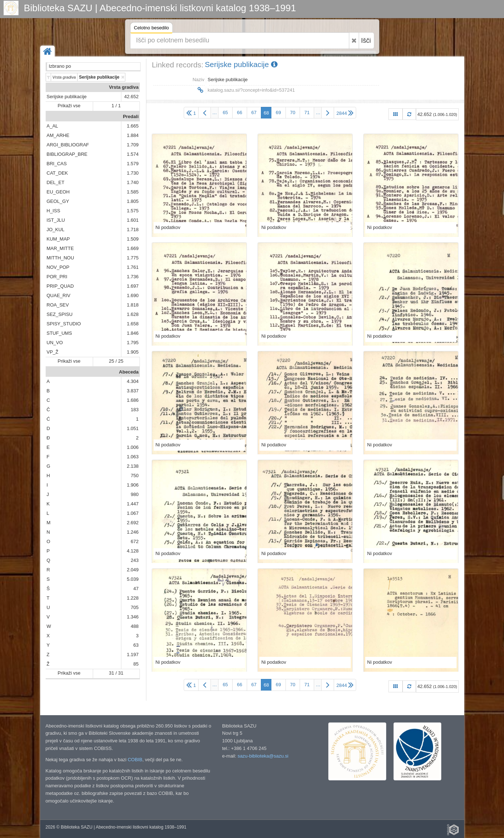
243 (135, 560)
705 (135, 607)
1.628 (133, 314)
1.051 (133, 428)
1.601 (133, 220)
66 (239, 112)
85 (136, 664)
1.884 (133, 135)
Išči (366, 41)
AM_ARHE (58, 135)
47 (136, 589)
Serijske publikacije (67, 97)
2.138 (133, 466)
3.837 (133, 391)
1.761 (133, 267)
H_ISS (54, 211)
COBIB (135, 760)
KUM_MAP (58, 239)
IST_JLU (56, 220)
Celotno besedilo (152, 29)
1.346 (133, 617)
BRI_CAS (57, 164)
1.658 (133, 324)
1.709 (133, 145)
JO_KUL (56, 230)
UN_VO (55, 343)
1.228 (133, 598)
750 (135, 476)
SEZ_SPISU (60, 314)
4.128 (133, 551)
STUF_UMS (59, 333)
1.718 (133, 230)
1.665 (133, 126)
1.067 (133, 513)
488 (135, 626)
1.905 (133, 352)
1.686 (133, 400)
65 (225, 112)
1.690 (133, 295)
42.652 (132, 97)
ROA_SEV (58, 305)
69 (278, 112)
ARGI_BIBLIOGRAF (68, 145)
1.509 (133, 239)
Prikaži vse (69, 106)
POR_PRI (57, 277)
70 (293, 112)
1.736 (133, 277)
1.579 (133, 164)
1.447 (133, 504)
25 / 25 (116, 361)
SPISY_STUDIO (64, 324)
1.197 (133, 654)
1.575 (133, 211)
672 (135, 541)
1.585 (133, 192)
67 (254, 112)
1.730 (133, 173)
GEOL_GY (58, 201)
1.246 (133, 532)
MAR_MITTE (60, 248)
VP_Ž (53, 352)
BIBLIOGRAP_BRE (67, 154)
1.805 (133, 201)
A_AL (53, 126)
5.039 (133, 579)
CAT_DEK (57, 173)
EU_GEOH (58, 192)
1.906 (133, 485)
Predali (131, 116)
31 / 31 (116, 673)
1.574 (133, 154)
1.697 (133, 286)
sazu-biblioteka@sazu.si (263, 756)
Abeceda (129, 372)
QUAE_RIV (59, 295)
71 (307, 112)
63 (136, 645)
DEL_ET (56, 182)
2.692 (133, 523)
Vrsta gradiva (124, 87)
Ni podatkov (168, 227)
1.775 (133, 258)
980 (135, 494)
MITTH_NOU (61, 258)
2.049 (133, 570)
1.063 (133, 457)
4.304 (133, 381)
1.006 (133, 447)
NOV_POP (58, 267)
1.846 (133, 333)
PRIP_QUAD (60, 286)
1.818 (133, 305)
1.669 (133, 248)
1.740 (133, 182)
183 (135, 410)
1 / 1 (116, 106)
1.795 (133, 343)
